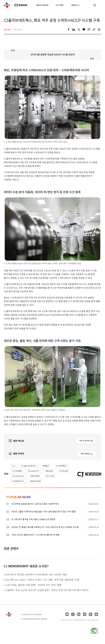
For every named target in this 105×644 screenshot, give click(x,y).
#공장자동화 (35, 476)
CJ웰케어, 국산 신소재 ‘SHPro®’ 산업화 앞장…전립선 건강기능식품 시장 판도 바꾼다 (47, 590)
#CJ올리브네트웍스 (29, 466)
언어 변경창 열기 (100, 5)
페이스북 (73, 614)
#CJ (14, 466)
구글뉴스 (90, 614)
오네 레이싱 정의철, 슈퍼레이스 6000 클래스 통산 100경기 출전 (36, 574)
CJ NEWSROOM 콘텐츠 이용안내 (34, 619)
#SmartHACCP (33, 471)
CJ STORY (60, 5)
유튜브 (67, 614)
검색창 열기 (95, 5)
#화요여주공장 (35, 481)
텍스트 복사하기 (85, 441)
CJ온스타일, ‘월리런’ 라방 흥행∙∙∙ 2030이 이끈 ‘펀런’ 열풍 (33, 585)
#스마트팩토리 (61, 466)
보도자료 (7, 29)
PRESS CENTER (42, 5)
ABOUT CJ (75, 5)
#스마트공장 (64, 471)
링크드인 (79, 614)
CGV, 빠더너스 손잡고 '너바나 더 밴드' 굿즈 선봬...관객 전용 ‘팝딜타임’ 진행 (42, 580)
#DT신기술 (50, 476)
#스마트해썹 (17, 471)
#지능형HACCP (18, 481)
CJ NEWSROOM (7, 5)
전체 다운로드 (86, 454)
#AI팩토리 (46, 466)
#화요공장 (49, 471)
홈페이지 (96, 614)
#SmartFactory (18, 476)
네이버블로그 (85, 614)
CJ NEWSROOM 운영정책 (31, 614)
